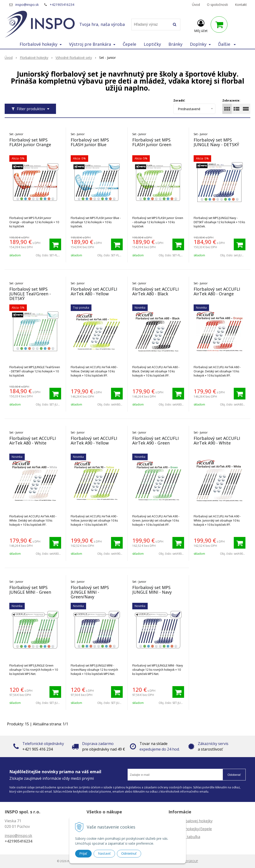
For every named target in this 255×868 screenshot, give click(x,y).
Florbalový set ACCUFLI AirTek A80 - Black (155, 291)
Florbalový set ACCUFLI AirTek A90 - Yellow (94, 441)
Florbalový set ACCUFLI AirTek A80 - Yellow (94, 291)
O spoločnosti (217, 5)
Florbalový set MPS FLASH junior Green (152, 142)
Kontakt (241, 5)
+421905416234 (62, 5)
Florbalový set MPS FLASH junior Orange (30, 142)
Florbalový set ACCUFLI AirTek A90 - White (217, 441)
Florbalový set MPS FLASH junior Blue (90, 142)
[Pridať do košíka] (55, 244)
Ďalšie (227, 44)
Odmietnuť (129, 854)
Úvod (196, 5)
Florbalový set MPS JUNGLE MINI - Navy (152, 590)
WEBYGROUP (189, 861)
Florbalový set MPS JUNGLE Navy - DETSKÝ (216, 142)
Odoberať (234, 775)
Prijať (83, 854)
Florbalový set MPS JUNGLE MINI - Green (30, 590)
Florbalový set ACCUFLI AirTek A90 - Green (155, 441)
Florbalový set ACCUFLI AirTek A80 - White (33, 441)
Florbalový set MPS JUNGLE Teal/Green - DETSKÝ (30, 294)
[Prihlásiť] (201, 25)
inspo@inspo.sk (27, 5)
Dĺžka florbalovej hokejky (190, 821)
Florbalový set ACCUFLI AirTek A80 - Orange (217, 291)
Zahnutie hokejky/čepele (190, 829)
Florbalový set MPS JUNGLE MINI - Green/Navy (90, 592)
